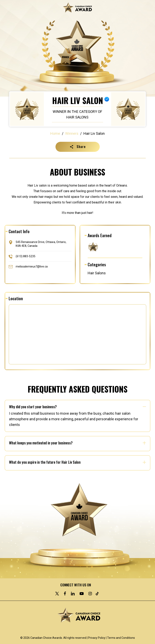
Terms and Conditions (121, 638)
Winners (72, 133)
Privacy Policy (97, 638)
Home (55, 133)
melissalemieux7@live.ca (32, 266)
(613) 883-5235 (26, 256)
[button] (78, 147)
